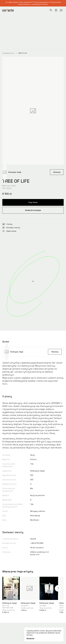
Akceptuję (30, 638)
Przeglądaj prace (8, 53)
